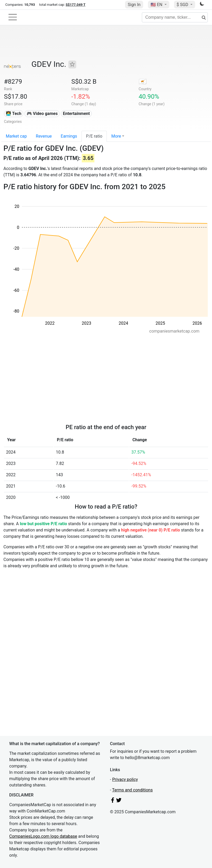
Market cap (16, 136)
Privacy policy (125, 779)
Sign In (134, 5)
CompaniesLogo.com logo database (43, 836)
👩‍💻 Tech (14, 114)
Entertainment (76, 114)
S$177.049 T (76, 5)
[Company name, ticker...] (175, 17)
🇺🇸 (157, 5)
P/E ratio (94, 136)
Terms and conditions (132, 790)
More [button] (116, 136)
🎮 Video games (42, 114)
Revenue (44, 136)
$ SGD (183, 5)
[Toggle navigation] (13, 17)
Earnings (69, 136)
